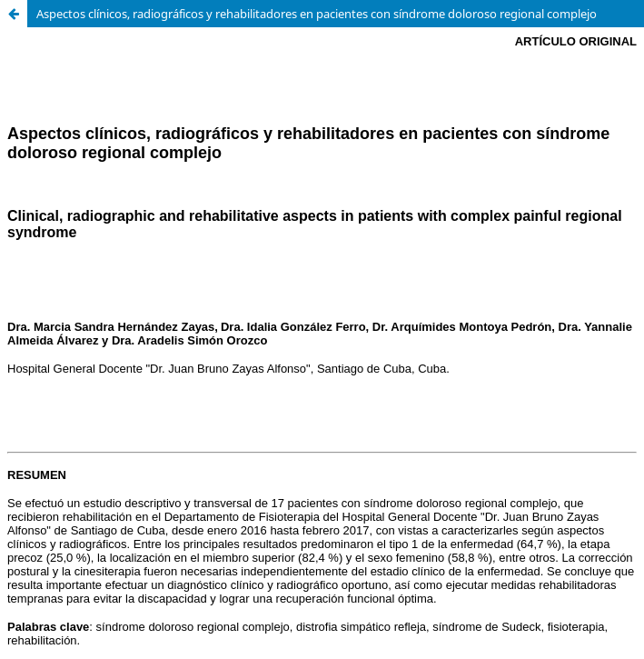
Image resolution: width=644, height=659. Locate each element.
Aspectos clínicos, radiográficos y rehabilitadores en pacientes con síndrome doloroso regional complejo (317, 14)
